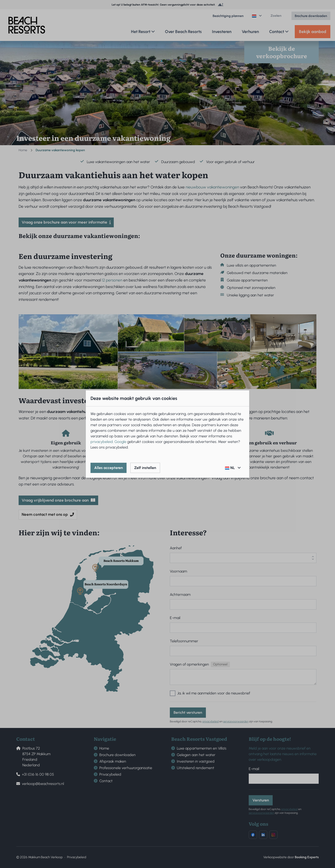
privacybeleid (102, 442)
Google (120, 442)
